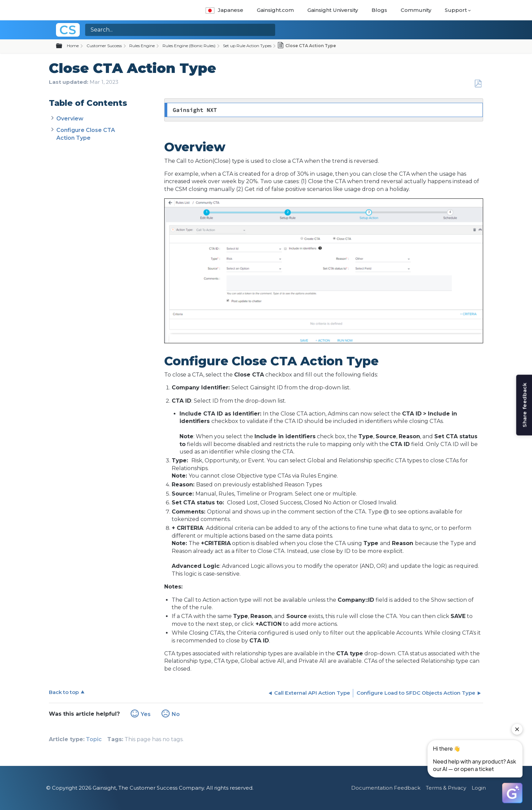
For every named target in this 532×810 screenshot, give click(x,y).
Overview (70, 119)
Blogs (379, 10)
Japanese (224, 10)
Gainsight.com (275, 10)
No (176, 714)
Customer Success (104, 46)
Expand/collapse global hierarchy (63, 46)
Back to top (64, 692)
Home (73, 46)
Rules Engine (142, 46)
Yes (146, 714)
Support (456, 10)
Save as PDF (478, 84)
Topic (94, 739)
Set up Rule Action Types (247, 46)
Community (416, 10)
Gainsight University (333, 10)
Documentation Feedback (386, 788)
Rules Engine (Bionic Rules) (189, 46)
